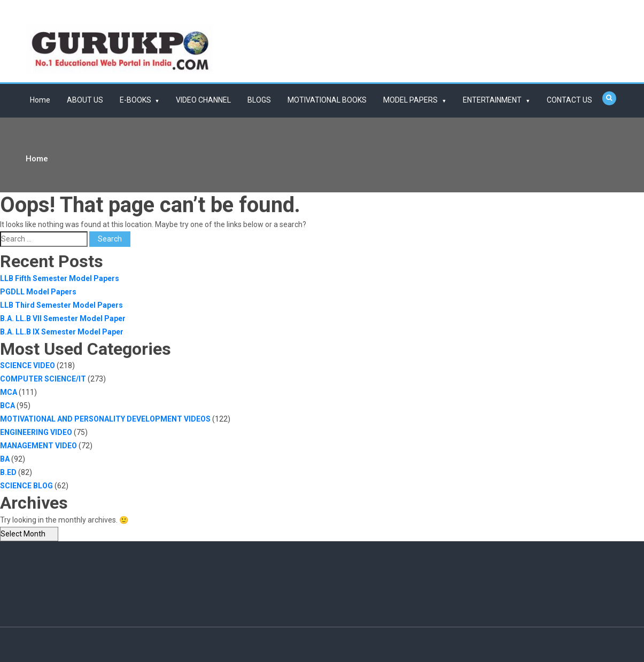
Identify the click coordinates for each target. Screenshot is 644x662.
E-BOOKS (135, 100)
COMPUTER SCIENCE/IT (43, 379)
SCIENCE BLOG (26, 486)
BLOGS (259, 100)
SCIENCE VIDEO (28, 365)
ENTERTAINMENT (492, 100)
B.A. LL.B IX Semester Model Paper (62, 332)
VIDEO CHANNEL (203, 100)
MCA (9, 392)
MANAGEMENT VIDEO (38, 446)
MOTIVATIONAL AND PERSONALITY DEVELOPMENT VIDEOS (105, 419)
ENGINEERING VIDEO (36, 432)
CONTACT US (569, 100)
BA (5, 459)
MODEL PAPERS (410, 100)
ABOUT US (85, 100)
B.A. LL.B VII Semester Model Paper (63, 318)
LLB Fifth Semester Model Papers (60, 278)
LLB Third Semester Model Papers (61, 305)
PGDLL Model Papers (38, 292)
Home (40, 100)
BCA (7, 406)
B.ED (8, 472)
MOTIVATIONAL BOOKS (327, 100)
